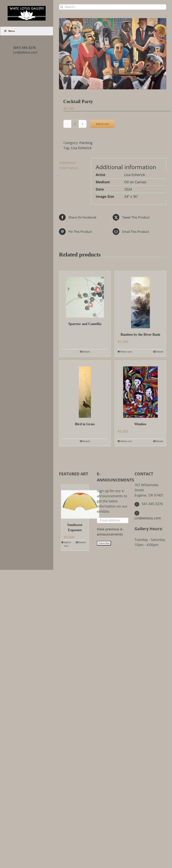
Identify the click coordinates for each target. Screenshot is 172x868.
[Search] (62, 7)
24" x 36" (131, 196)
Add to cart (102, 124)
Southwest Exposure (75, 527)
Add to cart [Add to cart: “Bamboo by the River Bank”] (126, 352)
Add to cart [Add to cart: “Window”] (126, 441)
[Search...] (113, 7)
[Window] (140, 389)
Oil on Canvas (135, 182)
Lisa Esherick (81, 148)
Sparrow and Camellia (85, 324)
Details (86, 352)
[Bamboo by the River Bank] (140, 300)
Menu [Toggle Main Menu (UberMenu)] (9, 31)
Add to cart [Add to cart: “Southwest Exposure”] (67, 544)
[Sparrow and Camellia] (85, 294)
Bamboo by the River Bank (141, 335)
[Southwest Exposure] (75, 502)
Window (141, 424)
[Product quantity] (75, 124)
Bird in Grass (85, 424)
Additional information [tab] (69, 165)
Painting (86, 143)
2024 (128, 189)
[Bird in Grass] (85, 389)
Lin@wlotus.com (25, 52)
